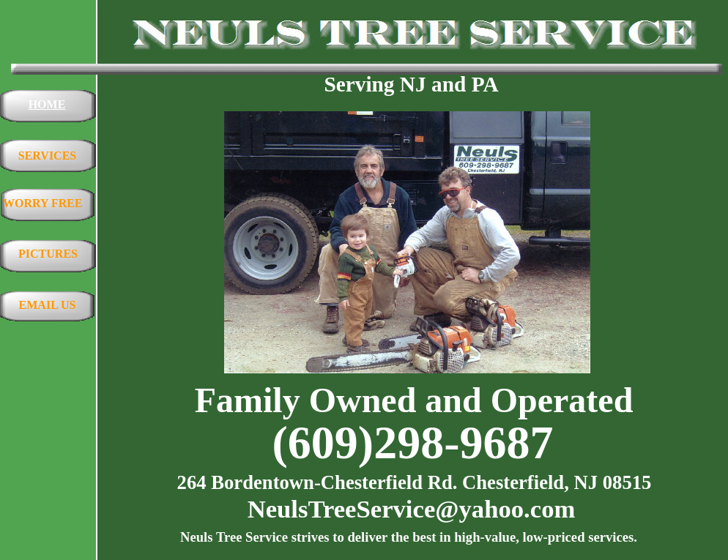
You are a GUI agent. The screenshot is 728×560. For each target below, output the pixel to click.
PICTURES (48, 254)
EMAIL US (48, 305)
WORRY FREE (43, 203)
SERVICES (47, 156)
